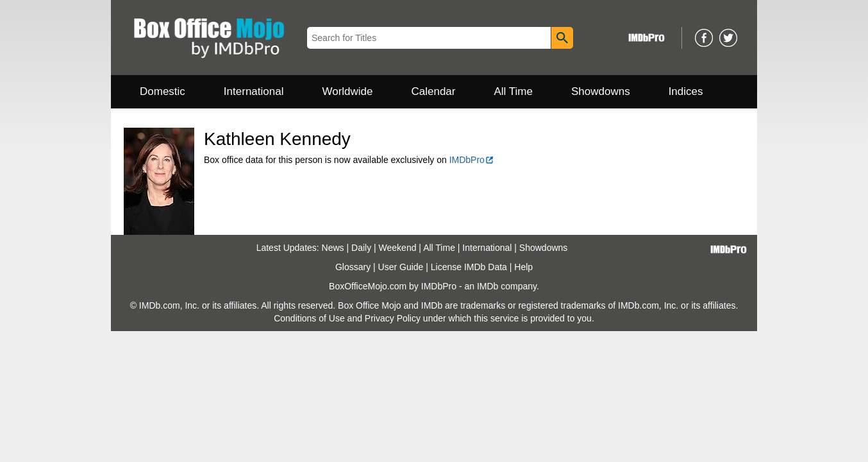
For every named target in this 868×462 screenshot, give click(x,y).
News (333, 248)
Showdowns (601, 91)
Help (523, 267)
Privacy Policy (393, 318)
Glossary (353, 267)
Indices (686, 91)
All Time (513, 91)
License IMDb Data (469, 267)
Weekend (398, 248)
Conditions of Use (309, 318)
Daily (361, 248)
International (254, 91)
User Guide (401, 267)
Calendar (434, 91)
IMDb (488, 286)
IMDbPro (472, 160)
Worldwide (347, 91)
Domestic (163, 91)
